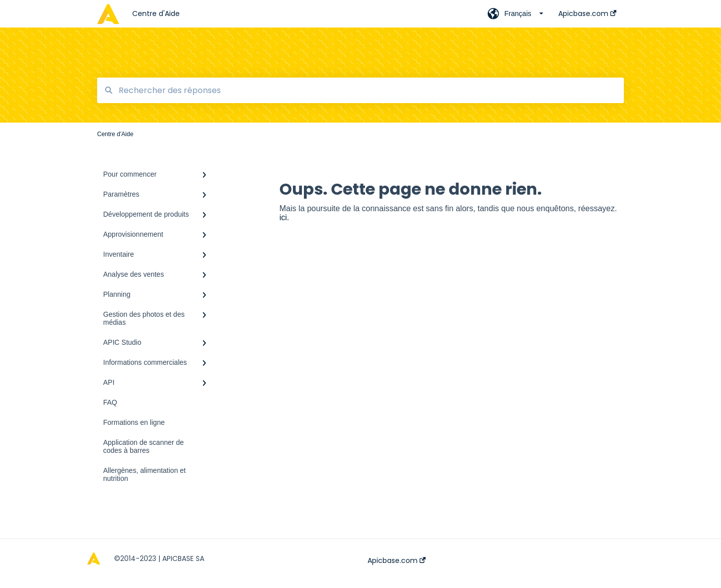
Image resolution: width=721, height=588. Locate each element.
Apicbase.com (397, 560)
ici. (284, 217)
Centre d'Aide (156, 14)
